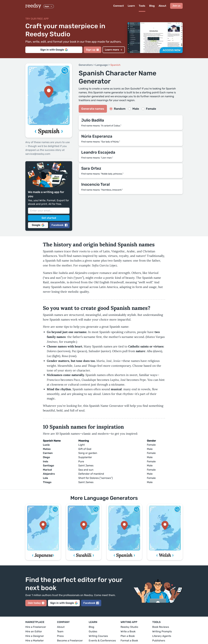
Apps (49, 6)
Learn (131, 6)
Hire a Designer (35, 636)
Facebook (59, 225)
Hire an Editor (34, 631)
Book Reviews (161, 627)
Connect (119, 6)
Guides (93, 631)
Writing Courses (98, 636)
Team (60, 631)
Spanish (115, 65)
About (162, 6)
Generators (86, 65)
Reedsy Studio (129, 627)
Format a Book (129, 641)
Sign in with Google (54, 50)
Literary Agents (162, 636)
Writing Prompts (162, 631)
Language (102, 65)
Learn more (114, 50)
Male (133, 109)
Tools (142, 6)
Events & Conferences (102, 641)
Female (149, 109)
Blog (152, 6)
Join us (176, 6)
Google (38, 225)
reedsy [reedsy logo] (33, 6)
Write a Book (128, 631)
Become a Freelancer (70, 641)
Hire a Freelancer (36, 627)
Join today (36, 603)
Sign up (92, 50)
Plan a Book (128, 636)
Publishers (159, 641)
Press (60, 636)
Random (117, 109)
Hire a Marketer (35, 641)
